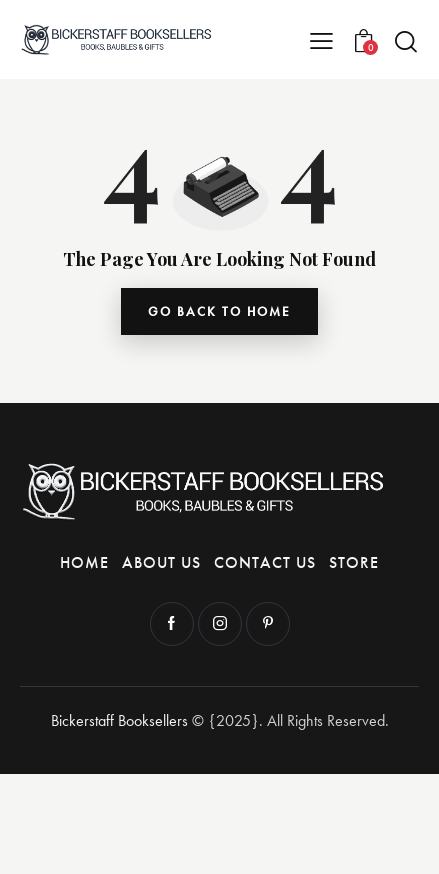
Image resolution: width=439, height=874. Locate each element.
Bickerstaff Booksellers (119, 720)
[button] (321, 40)
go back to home (219, 311)
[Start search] (406, 41)
